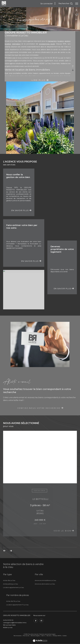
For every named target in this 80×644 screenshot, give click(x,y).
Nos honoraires (17, 636)
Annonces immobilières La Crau (45, 580)
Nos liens (49, 636)
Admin (43, 636)
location (61, 41)
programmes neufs (47, 44)
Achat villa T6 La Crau (13, 601)
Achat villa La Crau (9, 580)
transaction (52, 41)
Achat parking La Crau (11, 584)
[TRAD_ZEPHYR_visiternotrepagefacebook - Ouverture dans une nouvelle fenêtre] (35, 620)
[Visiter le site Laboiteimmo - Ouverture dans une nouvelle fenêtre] (40, 639)
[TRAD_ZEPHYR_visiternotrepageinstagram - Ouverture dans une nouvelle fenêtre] (41, 620)
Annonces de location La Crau (45, 584)
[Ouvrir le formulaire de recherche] (66, 4)
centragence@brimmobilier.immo (18, 61)
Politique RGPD (57, 636)
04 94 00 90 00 (8, 620)
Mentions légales (35, 636)
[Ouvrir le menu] (77, 4)
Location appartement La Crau (13, 587)
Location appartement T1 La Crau (17, 605)
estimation (16, 44)
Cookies (65, 636)
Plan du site (26, 636)
